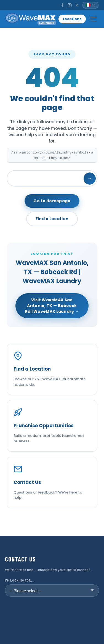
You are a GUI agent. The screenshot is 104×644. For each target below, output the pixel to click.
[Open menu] (94, 19)
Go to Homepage (52, 201)
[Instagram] (70, 5)
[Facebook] (62, 5)
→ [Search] (90, 178)
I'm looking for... (20, 580)
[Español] (90, 5)
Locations (72, 19)
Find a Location (52, 219)
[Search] (52, 178)
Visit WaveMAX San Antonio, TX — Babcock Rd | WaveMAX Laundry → (52, 306)
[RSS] (77, 5)
